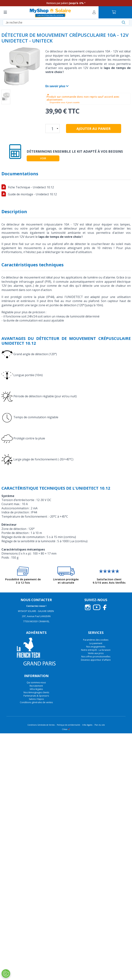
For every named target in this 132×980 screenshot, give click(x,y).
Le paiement (96, 643)
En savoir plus (57, 86)
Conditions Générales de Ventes (41, 725)
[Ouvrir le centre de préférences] (6, 974)
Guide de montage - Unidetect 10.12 (32, 194)
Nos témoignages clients (36, 692)
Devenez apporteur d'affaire (96, 660)
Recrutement (36, 686)
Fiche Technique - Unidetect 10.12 (31, 187)
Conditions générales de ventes (36, 702)
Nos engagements (96, 647)
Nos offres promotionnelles (96, 657)
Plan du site (100, 725)
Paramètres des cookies (96, 640)
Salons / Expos (36, 699)
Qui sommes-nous (36, 682)
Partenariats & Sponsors (36, 696)
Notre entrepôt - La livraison (96, 650)
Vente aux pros (96, 653)
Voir (43, 158)
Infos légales (36, 689)
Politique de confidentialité (68, 725)
